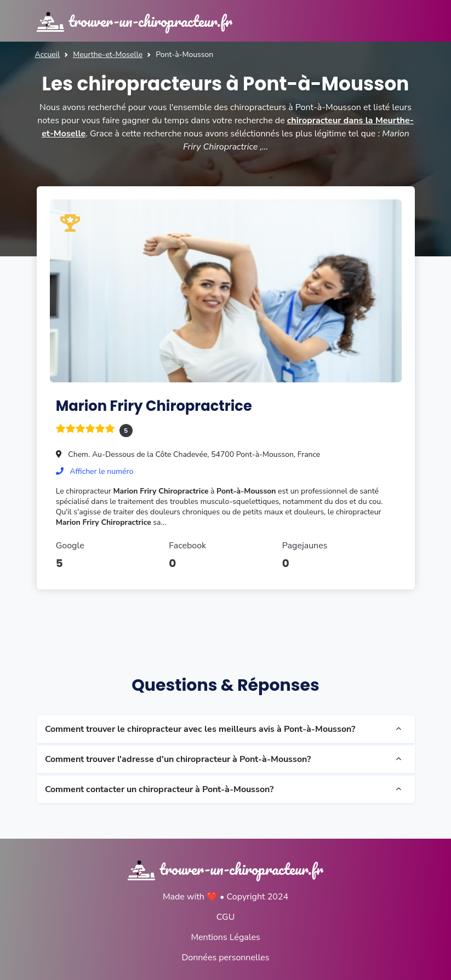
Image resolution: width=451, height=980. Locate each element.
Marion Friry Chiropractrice (154, 406)
